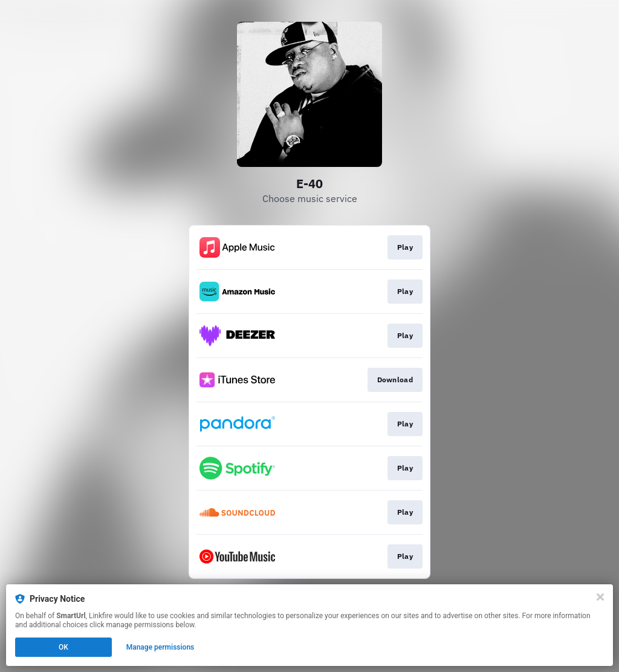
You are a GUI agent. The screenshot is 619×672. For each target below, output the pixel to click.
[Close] (600, 597)
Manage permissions (160, 647)
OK (63, 647)
